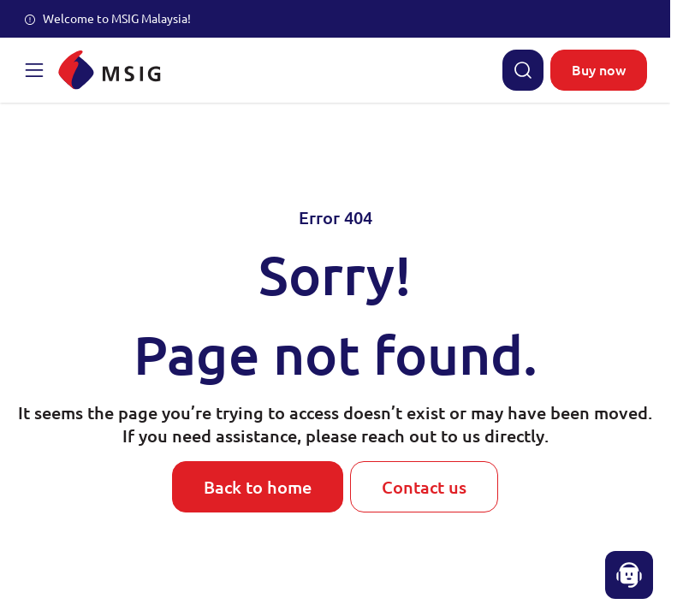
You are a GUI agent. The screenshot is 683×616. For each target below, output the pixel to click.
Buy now (599, 70)
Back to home (258, 487)
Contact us (424, 487)
